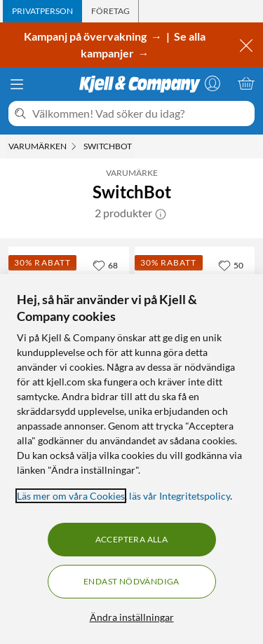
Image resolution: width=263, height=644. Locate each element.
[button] (161, 213)
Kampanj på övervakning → (94, 36)
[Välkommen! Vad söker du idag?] (141, 114)
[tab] (42, 11)
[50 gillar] (231, 265)
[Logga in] (213, 83)
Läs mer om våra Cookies (71, 496)
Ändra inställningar (132, 617)
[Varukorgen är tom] (246, 83)
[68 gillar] (105, 265)
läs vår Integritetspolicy (180, 496)
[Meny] (17, 84)
